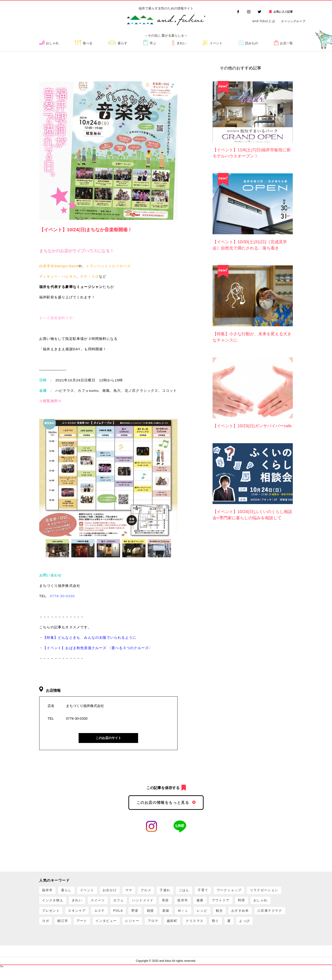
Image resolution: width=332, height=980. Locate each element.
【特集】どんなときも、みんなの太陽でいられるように (90, 638)
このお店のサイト (108, 738)
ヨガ (150, 927)
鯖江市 (169, 927)
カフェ (167, 903)
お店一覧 (286, 43)
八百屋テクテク (123, 927)
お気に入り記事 (283, 12)
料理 (75, 915)
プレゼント (123, 915)
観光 (68, 927)
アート (190, 927)
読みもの (251, 43)
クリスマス (73, 938)
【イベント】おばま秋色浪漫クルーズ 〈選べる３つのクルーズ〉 (98, 648)
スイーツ (144, 903)
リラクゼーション (58, 903)
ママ (138, 891)
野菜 (216, 915)
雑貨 (233, 915)
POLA (197, 915)
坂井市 (238, 903)
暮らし (70, 891)
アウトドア (52, 915)
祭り (96, 938)
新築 (251, 915)
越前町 (48, 938)
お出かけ (117, 891)
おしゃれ (54, 43)
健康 (257, 903)
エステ (177, 915)
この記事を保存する (163, 788)
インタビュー (217, 927)
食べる (89, 43)
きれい (181, 43)
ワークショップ (250, 891)
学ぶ (154, 43)
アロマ (269, 927)
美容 (219, 903)
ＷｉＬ (270, 915)
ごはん (200, 891)
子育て (221, 891)
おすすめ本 (91, 927)
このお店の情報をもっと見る (163, 803)
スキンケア (152, 915)
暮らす (124, 43)
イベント (216, 43)
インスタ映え (94, 903)
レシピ (48, 927)
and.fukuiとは (264, 21)
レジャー (246, 927)
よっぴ (129, 938)
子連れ (179, 891)
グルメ (158, 891)
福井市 (48, 891)
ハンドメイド (194, 903)
